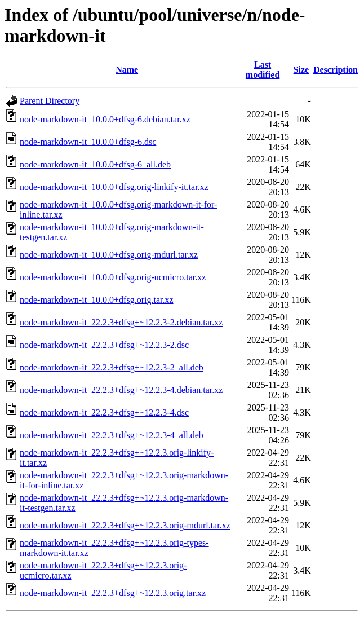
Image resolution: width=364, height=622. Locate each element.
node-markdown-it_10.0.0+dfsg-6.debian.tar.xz (105, 119)
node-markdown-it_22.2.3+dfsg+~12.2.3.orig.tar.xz (113, 593)
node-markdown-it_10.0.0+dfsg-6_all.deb (95, 164)
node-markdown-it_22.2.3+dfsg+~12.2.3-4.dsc (104, 413)
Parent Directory (50, 101)
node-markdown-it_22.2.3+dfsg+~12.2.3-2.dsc (104, 345)
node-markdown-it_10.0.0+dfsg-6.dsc (88, 142)
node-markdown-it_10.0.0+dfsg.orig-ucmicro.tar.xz (113, 277)
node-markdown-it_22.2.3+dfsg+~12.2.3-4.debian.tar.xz (121, 390)
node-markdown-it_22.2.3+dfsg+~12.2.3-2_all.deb (112, 367)
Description (336, 70)
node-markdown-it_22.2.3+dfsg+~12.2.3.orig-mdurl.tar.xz (125, 525)
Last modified (263, 70)
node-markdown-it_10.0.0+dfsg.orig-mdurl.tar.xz (109, 255)
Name (127, 70)
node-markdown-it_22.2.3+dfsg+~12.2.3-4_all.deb (112, 435)
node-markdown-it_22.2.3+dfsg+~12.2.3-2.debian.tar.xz (121, 322)
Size (301, 70)
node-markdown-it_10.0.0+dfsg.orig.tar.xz (97, 300)
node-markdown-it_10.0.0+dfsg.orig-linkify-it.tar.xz (114, 187)
